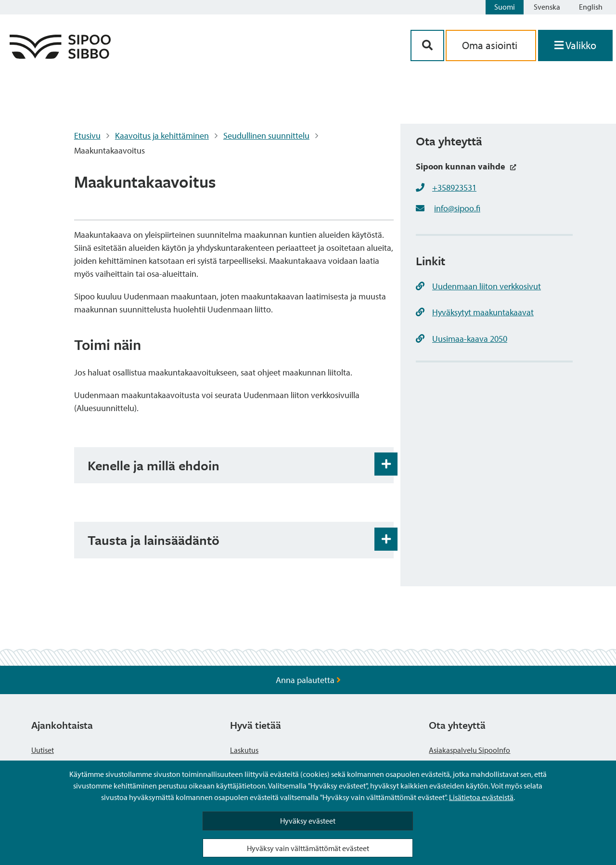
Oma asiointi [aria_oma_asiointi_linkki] (491, 45)
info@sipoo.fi (457, 208)
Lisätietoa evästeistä (481, 797)
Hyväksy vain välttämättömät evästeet (308, 848)
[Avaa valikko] (575, 45)
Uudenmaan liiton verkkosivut (478, 286)
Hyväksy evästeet (308, 821)
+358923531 (454, 187)
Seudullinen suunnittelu (266, 136)
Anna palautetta (308, 680)
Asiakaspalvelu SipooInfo (469, 750)
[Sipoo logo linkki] (60, 56)
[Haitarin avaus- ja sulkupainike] (386, 464)
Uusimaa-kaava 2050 (462, 339)
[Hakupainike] (427, 45)
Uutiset (43, 750)
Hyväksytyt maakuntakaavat (475, 312)
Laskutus (244, 750)
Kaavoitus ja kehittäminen (162, 136)
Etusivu (87, 136)
